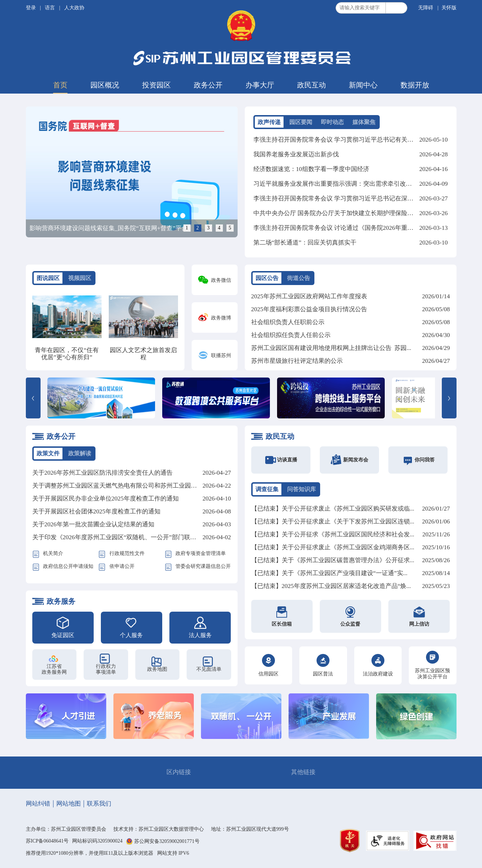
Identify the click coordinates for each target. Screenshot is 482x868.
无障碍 (426, 8)
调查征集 (267, 489)
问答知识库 (301, 489)
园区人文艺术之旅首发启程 (143, 354)
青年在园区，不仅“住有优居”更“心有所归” (67, 354)
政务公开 (208, 85)
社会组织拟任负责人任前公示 (291, 335)
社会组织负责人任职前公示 (288, 322)
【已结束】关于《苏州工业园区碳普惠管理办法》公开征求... (333, 560)
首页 (60, 85)
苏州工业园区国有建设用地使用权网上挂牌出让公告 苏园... (331, 348)
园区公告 (267, 278)
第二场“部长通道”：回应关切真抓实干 (305, 243)
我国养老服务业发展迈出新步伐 (296, 154)
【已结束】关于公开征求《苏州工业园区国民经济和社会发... (333, 534)
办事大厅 (260, 85)
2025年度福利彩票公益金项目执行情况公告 (309, 309)
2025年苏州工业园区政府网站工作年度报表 (309, 296)
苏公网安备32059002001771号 (167, 842)
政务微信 (221, 280)
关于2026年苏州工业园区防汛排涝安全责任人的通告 (102, 473)
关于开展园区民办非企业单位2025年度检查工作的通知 (106, 499)
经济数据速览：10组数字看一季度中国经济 (311, 169)
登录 (32, 8)
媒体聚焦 (364, 122)
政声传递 (269, 122)
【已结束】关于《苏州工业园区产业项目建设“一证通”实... (329, 573)
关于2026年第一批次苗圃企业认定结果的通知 (93, 524)
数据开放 (415, 85)
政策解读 (80, 453)
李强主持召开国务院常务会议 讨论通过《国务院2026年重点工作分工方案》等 (358, 228)
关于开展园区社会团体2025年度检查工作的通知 (96, 511)
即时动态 (332, 122)
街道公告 (299, 278)
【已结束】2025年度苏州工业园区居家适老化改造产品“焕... (331, 586)
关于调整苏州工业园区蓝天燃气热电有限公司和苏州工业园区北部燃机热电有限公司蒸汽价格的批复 (167, 486)
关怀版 (449, 8)
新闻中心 (363, 85)
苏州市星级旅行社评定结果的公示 (297, 361)
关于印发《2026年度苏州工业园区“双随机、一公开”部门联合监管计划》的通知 (139, 537)
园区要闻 (301, 122)
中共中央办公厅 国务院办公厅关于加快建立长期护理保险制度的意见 (346, 213)
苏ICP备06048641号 (47, 841)
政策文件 (48, 453)
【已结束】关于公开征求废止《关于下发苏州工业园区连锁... (333, 521)
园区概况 (105, 85)
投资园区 (156, 85)
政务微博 (221, 318)
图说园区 (48, 278)
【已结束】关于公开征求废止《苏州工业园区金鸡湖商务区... (333, 547)
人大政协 (74, 8)
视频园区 (80, 278)
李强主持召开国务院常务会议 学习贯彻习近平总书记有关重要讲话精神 (349, 140)
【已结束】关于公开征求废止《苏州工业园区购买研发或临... (333, 509)
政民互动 (312, 85)
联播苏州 (221, 355)
